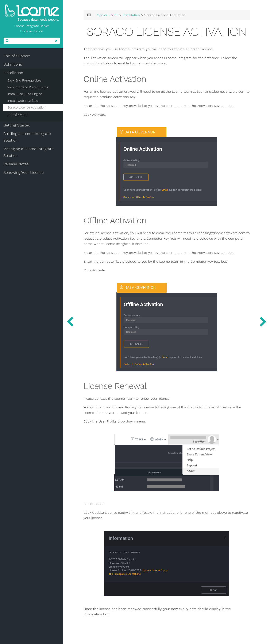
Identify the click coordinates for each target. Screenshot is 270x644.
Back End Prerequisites (24, 80)
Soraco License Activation (26, 107)
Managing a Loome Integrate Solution (28, 152)
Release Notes (16, 164)
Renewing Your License (24, 173)
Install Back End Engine (25, 94)
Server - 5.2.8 (108, 15)
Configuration (17, 114)
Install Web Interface (23, 101)
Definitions (13, 64)
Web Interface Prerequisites (28, 87)
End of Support (17, 56)
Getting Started (17, 125)
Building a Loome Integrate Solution (27, 137)
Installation (13, 73)
